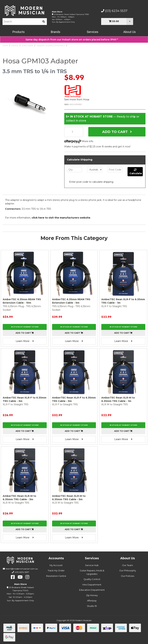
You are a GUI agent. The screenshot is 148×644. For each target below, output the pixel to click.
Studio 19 (92, 606)
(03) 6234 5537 (114, 11)
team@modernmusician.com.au (22, 569)
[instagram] (27, 577)
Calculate (136, 172)
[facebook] (13, 577)
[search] (44, 22)
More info (79, 141)
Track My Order (56, 570)
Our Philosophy (128, 570)
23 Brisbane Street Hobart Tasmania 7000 (71, 14)
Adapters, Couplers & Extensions (51, 46)
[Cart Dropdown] (130, 21)
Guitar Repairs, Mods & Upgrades (92, 572)
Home (5, 46)
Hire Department (92, 585)
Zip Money (92, 595)
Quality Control (92, 579)
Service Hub (92, 565)
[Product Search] (21, 22)
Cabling (15, 46)
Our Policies (128, 576)
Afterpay (92, 601)
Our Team (128, 565)
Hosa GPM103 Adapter (78, 46)
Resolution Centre (56, 576)
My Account (56, 565)
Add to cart (25, 333)
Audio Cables (27, 46)
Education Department (92, 590)
